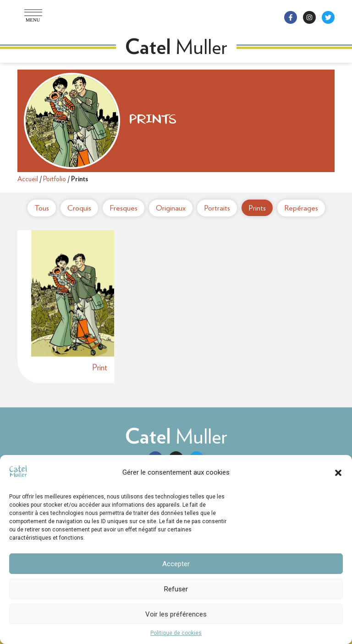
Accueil (28, 179)
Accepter (176, 564)
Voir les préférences (176, 614)
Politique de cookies (176, 633)
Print (100, 367)
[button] (338, 473)
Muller (176, 436)
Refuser (176, 589)
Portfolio (55, 179)
